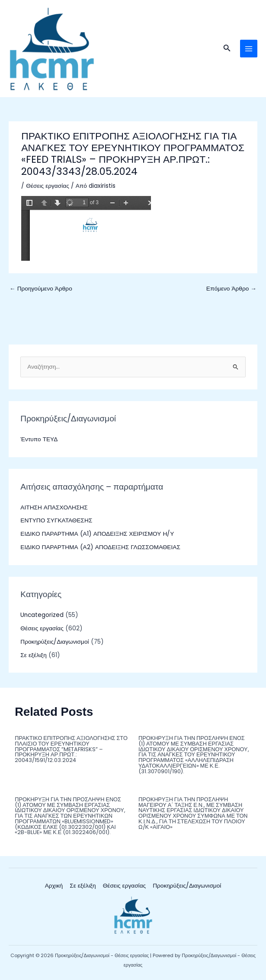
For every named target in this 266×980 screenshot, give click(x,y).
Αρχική (54, 886)
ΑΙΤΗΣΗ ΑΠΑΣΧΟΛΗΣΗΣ (54, 507)
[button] (227, 49)
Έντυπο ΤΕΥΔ (39, 439)
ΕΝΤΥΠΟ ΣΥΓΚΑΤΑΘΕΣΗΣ (56, 520)
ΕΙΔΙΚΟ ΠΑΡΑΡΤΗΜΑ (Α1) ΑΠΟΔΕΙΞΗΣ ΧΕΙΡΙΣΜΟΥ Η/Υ (97, 534)
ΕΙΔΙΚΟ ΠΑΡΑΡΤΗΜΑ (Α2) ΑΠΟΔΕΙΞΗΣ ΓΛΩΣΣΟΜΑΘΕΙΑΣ (100, 547)
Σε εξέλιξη (33, 655)
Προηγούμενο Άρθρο (41, 289)
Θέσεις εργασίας (47, 186)
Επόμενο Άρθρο (231, 289)
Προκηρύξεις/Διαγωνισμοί (54, 642)
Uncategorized (42, 615)
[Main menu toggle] (249, 49)
